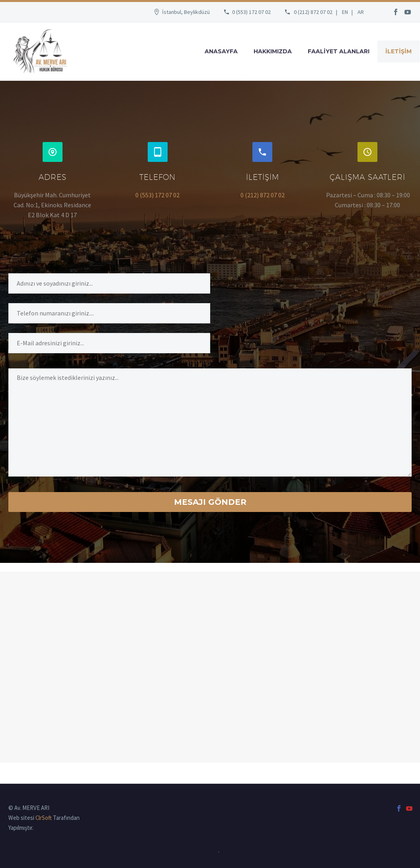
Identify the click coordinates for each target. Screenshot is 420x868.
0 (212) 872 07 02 (313, 12)
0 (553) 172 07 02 (251, 12)
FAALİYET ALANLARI (339, 51)
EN (345, 12)
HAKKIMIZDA (273, 51)
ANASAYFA (221, 51)
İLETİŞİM (399, 51)
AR (361, 12)
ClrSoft (44, 818)
